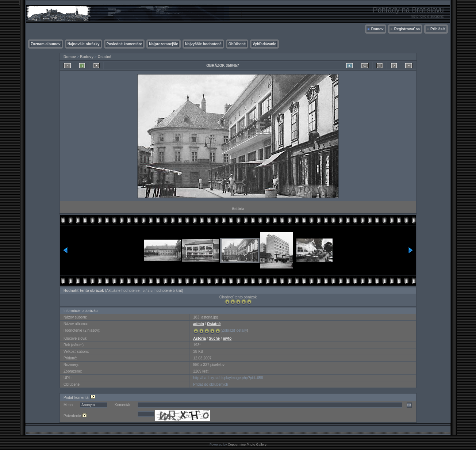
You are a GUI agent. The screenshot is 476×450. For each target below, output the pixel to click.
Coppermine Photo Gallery (247, 445)
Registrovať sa (407, 29)
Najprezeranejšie (164, 44)
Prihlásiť (438, 29)
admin (198, 324)
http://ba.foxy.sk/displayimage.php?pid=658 (228, 378)
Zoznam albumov (46, 44)
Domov (377, 29)
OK (409, 405)
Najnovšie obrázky (84, 44)
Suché (214, 338)
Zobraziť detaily (235, 330)
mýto (227, 338)
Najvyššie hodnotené (203, 44)
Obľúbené (237, 44)
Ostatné (104, 57)
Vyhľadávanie (264, 44)
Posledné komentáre (124, 44)
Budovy (87, 57)
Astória (199, 338)
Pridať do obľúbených (211, 384)
